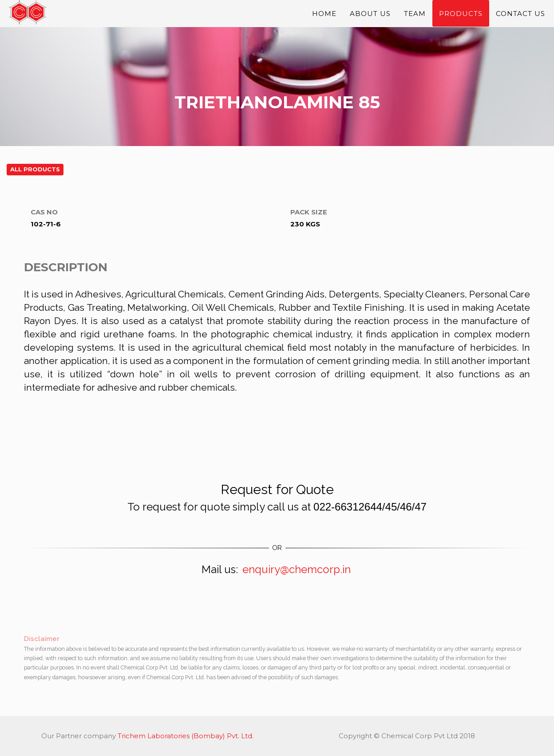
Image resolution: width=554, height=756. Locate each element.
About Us (370, 18)
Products (461, 18)
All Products (35, 169)
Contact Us (520, 18)
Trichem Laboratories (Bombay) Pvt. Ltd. (186, 736)
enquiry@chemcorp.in (297, 569)
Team (415, 18)
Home (324, 18)
